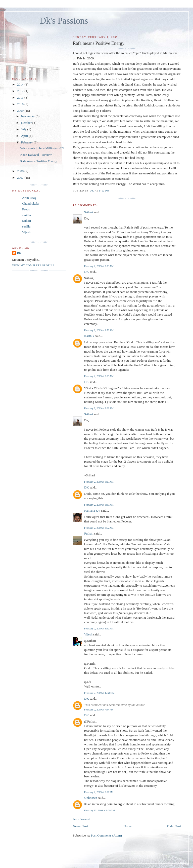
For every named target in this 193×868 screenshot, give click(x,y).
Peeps (26, 209)
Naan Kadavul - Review (36, 155)
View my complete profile (33, 265)
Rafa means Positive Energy (39, 161)
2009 (21, 111)
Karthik (89, 336)
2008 (21, 171)
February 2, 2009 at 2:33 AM (99, 266)
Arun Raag (29, 198)
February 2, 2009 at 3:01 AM (99, 408)
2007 (21, 178)
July (24, 129)
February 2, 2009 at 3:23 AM (99, 482)
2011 (21, 98)
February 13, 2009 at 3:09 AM (100, 810)
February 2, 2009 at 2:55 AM (99, 376)
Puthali (89, 533)
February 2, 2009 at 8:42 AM (99, 629)
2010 (21, 104)
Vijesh (88, 634)
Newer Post (80, 826)
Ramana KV (92, 511)
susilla (26, 226)
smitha (27, 215)
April (25, 136)
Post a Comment (81, 819)
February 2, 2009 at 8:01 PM (99, 792)
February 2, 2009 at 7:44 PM (99, 710)
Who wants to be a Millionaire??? (42, 148)
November (28, 116)
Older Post (174, 826)
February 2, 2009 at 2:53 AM (99, 330)
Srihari (89, 212)
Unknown (91, 798)
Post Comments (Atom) (106, 835)
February (27, 142)
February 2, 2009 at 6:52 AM (99, 528)
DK (87, 272)
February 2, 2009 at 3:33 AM (99, 505)
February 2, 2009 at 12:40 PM (99, 693)
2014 (21, 84)
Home (128, 826)
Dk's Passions (64, 21)
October (27, 123)
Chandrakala (30, 203)
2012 (21, 91)
